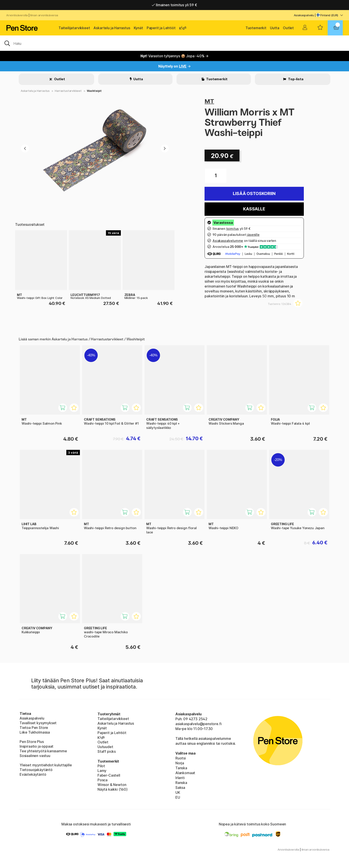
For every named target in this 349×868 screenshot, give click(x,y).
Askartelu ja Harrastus (112, 28)
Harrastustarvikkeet (68, 91)
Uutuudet (105, 747)
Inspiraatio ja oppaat (37, 746)
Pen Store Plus (32, 742)
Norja (180, 763)
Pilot (101, 766)
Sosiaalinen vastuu (35, 756)
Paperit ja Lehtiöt (161, 28)
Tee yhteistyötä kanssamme (43, 751)
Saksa (180, 788)
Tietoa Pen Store (34, 728)
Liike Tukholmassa (35, 732)
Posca (102, 780)
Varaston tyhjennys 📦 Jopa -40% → (175, 56)
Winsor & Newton (112, 785)
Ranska (181, 783)
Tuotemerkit (256, 28)
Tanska (181, 768)
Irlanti (180, 778)
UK (178, 792)
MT (209, 101)
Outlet (288, 28)
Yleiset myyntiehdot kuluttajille (46, 765)
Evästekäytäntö (33, 774)
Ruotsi (181, 758)
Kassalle (254, 209)
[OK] (174, 43)
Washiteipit (94, 91)
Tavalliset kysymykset (38, 723)
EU (178, 797)
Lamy (102, 771)
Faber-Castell (109, 775)
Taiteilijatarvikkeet (74, 28)
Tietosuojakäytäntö (36, 770)
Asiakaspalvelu (304, 15)
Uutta (275, 28)
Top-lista (295, 79)
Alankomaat (185, 773)
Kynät (138, 28)
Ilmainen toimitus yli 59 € (174, 5)
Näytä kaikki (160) (113, 789)
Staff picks (107, 751)
